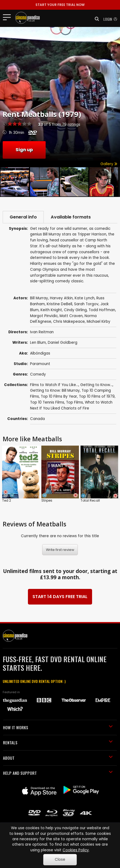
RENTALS (58, 742)
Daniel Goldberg (63, 343)
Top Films (74, 402)
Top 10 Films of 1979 (97, 396)
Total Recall (90, 500)
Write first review (60, 550)
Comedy (38, 374)
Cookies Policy (76, 850)
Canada (37, 419)
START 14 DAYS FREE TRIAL (60, 597)
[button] (95, 19)
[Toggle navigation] (8, 17)
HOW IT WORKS (58, 727)
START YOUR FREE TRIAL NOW (60, 5)
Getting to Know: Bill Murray (55, 390)
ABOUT (58, 758)
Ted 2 (7, 500)
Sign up (24, 150)
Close (60, 860)
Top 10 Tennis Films (47, 402)
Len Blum (38, 343)
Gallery (109, 164)
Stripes (47, 500)
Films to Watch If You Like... (54, 385)
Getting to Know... (96, 385)
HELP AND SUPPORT (58, 773)
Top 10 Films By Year (59, 396)
